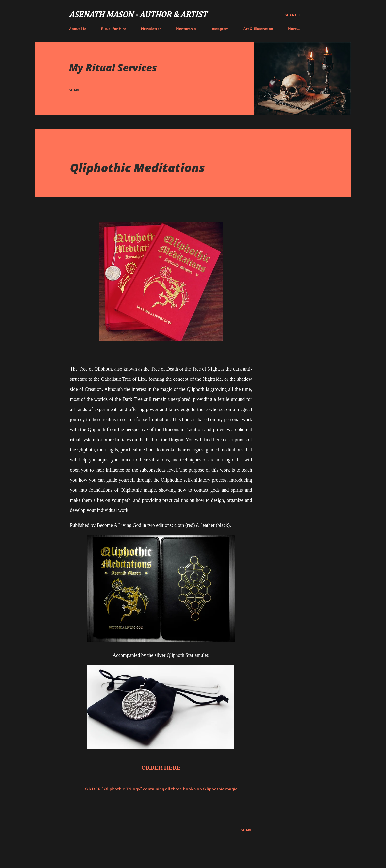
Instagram (220, 29)
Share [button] (74, 90)
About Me (78, 29)
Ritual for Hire (114, 29)
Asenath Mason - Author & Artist (138, 15)
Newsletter (151, 29)
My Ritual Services (113, 68)
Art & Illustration (258, 29)
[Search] (292, 15)
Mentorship (186, 29)
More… (294, 29)
